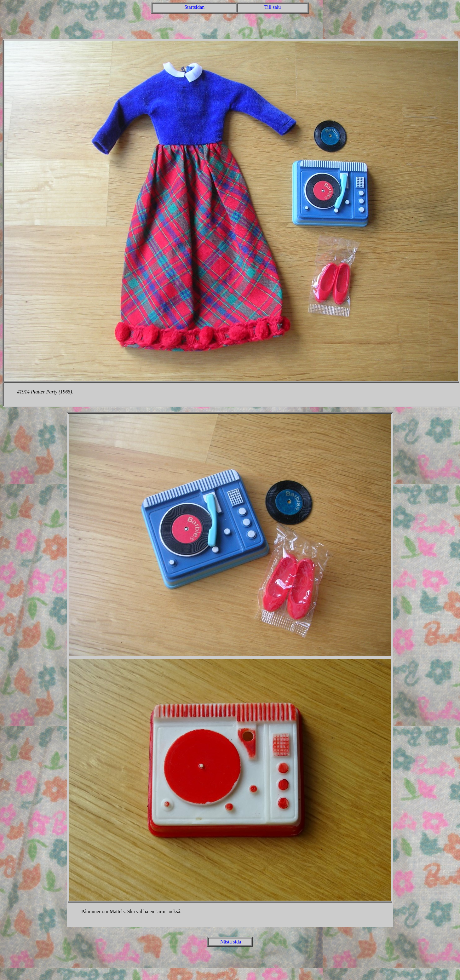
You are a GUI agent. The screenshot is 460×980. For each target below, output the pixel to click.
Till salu (273, 7)
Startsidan (194, 7)
